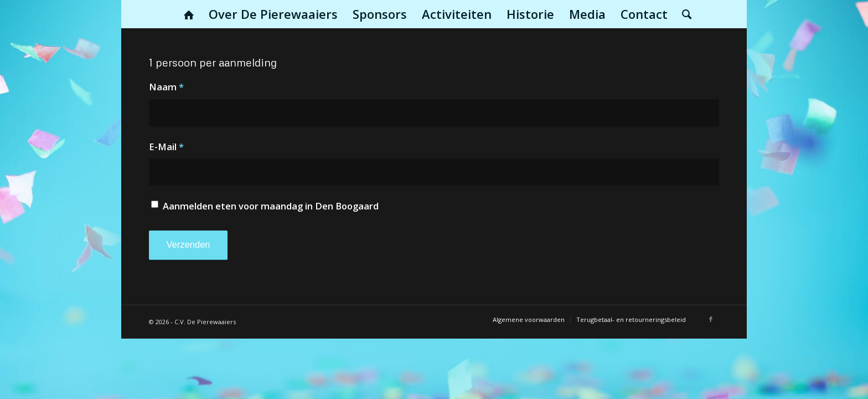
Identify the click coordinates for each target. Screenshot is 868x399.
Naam (166, 87)
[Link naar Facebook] (711, 319)
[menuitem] (189, 14)
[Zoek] (683, 14)
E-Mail (166, 147)
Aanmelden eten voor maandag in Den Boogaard (271, 206)
